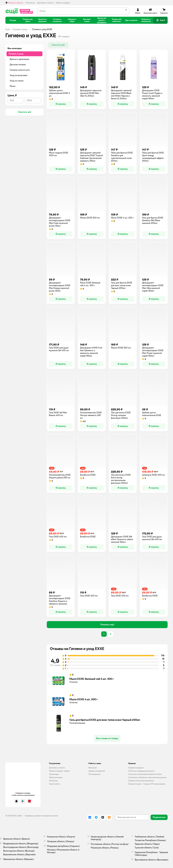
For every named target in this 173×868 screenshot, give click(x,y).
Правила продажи (136, 768)
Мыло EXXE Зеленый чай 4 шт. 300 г (92, 679)
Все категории (15, 48)
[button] (161, 20)
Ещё (7, 29)
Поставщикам (94, 774)
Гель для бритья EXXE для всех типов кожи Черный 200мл (105, 720)
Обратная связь (56, 777)
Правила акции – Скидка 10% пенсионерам (147, 784)
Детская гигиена (18, 65)
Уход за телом (17, 81)
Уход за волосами (19, 75)
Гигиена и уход (20, 29)
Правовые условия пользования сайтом (41, 816)
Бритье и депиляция (19, 59)
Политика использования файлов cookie (145, 774)
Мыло (13, 86)
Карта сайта (54, 784)
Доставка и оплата (57, 768)
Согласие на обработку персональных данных (147, 777)
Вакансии (93, 768)
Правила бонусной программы (141, 781)
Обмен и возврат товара (59, 771)
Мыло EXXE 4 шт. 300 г (84, 699)
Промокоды (54, 774)
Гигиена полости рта (20, 70)
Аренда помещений (97, 771)
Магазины (53, 781)
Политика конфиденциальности (141, 771)
